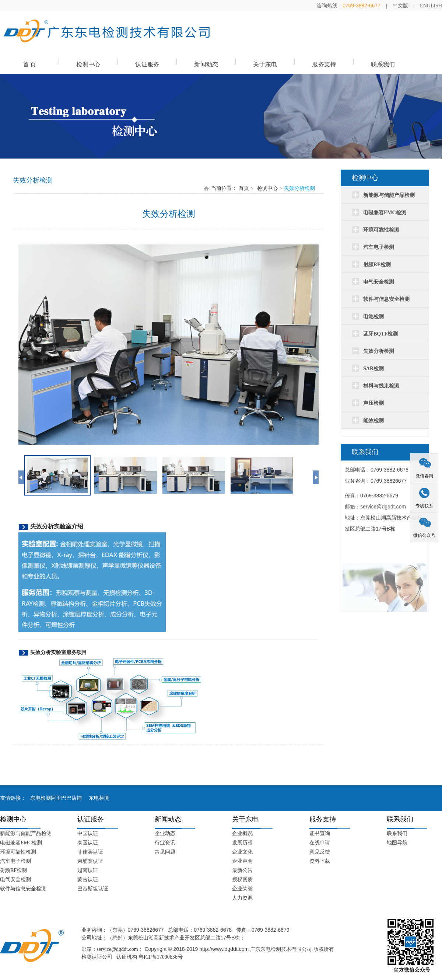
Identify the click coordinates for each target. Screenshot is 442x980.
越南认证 (88, 870)
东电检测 (99, 798)
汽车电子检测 (15, 861)
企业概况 (242, 833)
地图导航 (397, 843)
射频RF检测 (13, 870)
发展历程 (242, 843)
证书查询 (320, 833)
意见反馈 (320, 852)
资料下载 (320, 861)
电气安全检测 (15, 880)
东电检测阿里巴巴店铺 (56, 798)
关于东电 (265, 64)
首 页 (30, 64)
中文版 (400, 6)
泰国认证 (88, 843)
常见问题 (165, 852)
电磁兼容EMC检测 (21, 843)
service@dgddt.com (117, 949)
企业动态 (165, 833)
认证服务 (147, 64)
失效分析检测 (299, 188)
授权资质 (242, 880)
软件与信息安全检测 (23, 889)
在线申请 (320, 843)
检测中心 (88, 64)
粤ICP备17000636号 (161, 957)
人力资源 (242, 898)
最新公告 (242, 870)
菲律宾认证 (90, 852)
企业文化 (242, 852)
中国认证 (88, 833)
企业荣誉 (242, 889)
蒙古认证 (88, 880)
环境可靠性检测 (18, 852)
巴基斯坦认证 (93, 889)
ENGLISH (431, 6)
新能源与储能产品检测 (26, 833)
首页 (244, 188)
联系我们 (383, 64)
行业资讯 (165, 843)
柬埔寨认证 (90, 861)
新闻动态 (206, 64)
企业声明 (242, 861)
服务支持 (324, 64)
